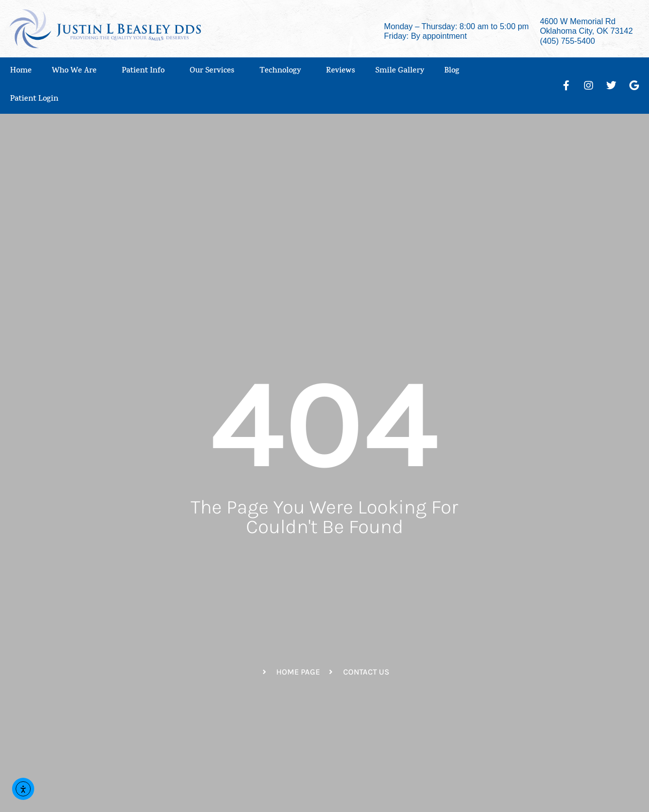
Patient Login (37, 99)
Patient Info (146, 71)
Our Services (215, 71)
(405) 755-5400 (567, 41)
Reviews (341, 71)
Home (21, 71)
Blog (452, 71)
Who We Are (77, 71)
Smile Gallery (400, 71)
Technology (283, 71)
